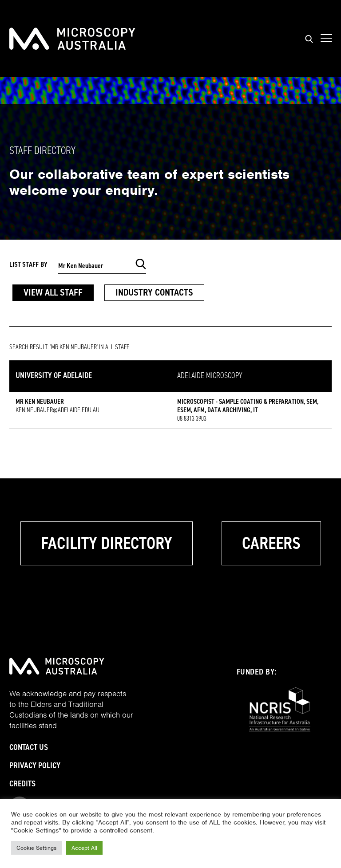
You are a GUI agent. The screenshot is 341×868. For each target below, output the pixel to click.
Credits (22, 783)
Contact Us (29, 747)
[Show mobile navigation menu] (326, 39)
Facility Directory (107, 543)
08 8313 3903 (192, 418)
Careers (271, 543)
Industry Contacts (154, 292)
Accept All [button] (84, 848)
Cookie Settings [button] (36, 848)
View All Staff (53, 292)
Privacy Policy (35, 765)
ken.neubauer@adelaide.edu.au (57, 410)
